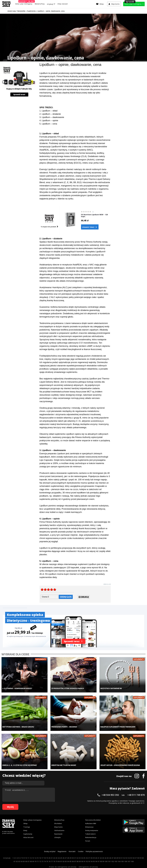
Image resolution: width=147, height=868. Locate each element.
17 (42, 851)
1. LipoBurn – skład (48, 111)
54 (129, 851)
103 (116, 854)
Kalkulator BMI (91, 816)
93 (89, 854)
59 (140, 851)
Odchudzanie (59, 823)
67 (28, 854)
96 (96, 854)
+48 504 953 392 (110, 788)
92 (87, 854)
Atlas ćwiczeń (63, 4)
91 (85, 854)
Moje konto (58, 820)
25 (61, 851)
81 (61, 854)
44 (105, 851)
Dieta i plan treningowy (24, 3)
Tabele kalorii (90, 827)
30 (73, 851)
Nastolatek (58, 827)
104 (119, 854)
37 (89, 851)
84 (68, 854)
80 (59, 854)
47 (112, 851)
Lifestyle (57, 830)
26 (63, 851)
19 (47, 851)
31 (75, 851)
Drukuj (84, 597)
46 (110, 851)
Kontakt (72, 844)
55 (131, 851)
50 (119, 851)
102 (113, 854)
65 (24, 854)
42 (101, 851)
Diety (25, 823)
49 (117, 851)
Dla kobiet (58, 816)
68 (31, 854)
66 (26, 854)
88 (78, 854)
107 (129, 854)
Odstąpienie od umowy (88, 860)
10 (26, 851)
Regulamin (62, 844)
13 (33, 851)
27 (66, 851)
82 (64, 854)
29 (70, 851)
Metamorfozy (40, 4)
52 (124, 851)
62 (17, 854)
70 (35, 854)
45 (108, 851)
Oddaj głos (66, 597)
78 (54, 854)
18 (45, 851)
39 (94, 851)
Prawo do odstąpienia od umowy (63, 860)
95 (94, 854)
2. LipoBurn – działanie (50, 114)
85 (71, 854)
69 (33, 854)
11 (28, 851)
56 (133, 851)
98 (101, 854)
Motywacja (89, 820)
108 (132, 854)
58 (138, 851)
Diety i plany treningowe (32, 813)
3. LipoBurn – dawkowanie (52, 117)
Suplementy (28, 827)
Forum (88, 834)
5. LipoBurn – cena (48, 124)
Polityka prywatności (94, 844)
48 (115, 851)
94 (92, 854)
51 (122, 851)
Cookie (81, 844)
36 (87, 851)
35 (84, 851)
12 (31, 851)
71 (38, 854)
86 (73, 854)
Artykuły (51, 4)
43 (103, 851)
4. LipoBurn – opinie (49, 121)
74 (45, 854)
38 (91, 851)
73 (43, 854)
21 (52, 851)
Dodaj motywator (92, 823)
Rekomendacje (91, 830)
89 (80, 854)
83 (66, 854)
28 (68, 851)
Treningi (27, 820)
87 (75, 854)
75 (47, 854)
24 (59, 851)
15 (38, 851)
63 (19, 854)
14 (35, 851)
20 (49, 851)
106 (126, 854)
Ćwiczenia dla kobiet (93, 813)
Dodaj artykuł (50, 844)
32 (77, 851)
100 (106, 854)
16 (40, 851)
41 (98, 851)
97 (99, 854)
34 (82, 851)
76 (50, 854)
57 (136, 851)
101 (109, 854)
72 (40, 854)
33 (80, 851)
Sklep (25, 816)
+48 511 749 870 (136, 788)
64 (21, 854)
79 (57, 854)
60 (143, 851)
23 (56, 851)
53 (126, 851)
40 (96, 851)
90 (82, 854)
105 (122, 854)
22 (54, 851)
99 (103, 854)
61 (14, 854)
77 (52, 854)
